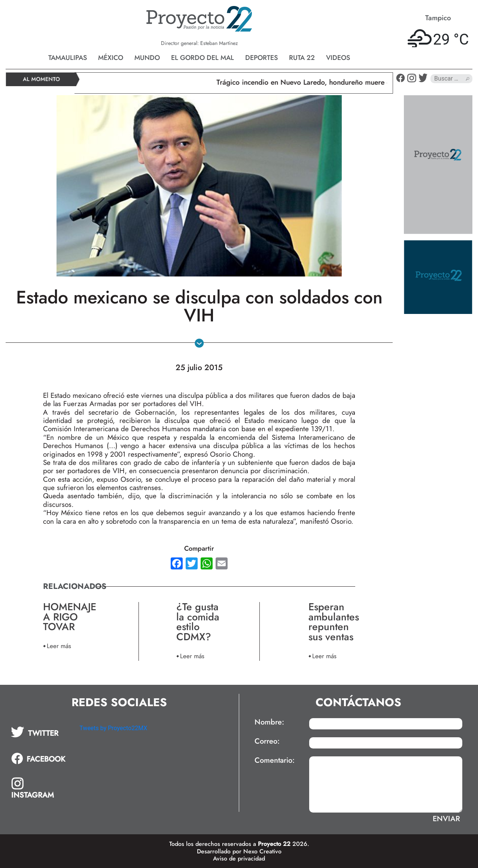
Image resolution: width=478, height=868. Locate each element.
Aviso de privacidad (239, 858)
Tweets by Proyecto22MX (113, 728)
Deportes (261, 58)
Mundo (147, 58)
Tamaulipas (68, 58)
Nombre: (269, 722)
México (111, 58)
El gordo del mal (203, 58)
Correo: (267, 741)
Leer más (59, 646)
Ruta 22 (302, 58)
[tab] (40, 732)
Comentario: (275, 760)
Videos (338, 58)
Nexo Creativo (262, 851)
